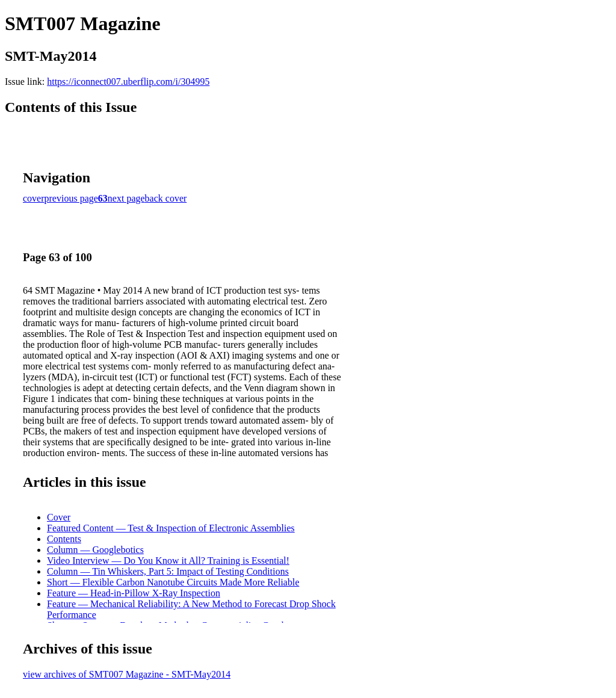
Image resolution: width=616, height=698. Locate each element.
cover (34, 198)
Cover (59, 517)
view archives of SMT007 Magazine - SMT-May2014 (127, 674)
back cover (166, 198)
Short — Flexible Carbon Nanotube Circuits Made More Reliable (173, 582)
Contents (64, 539)
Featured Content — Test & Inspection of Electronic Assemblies (171, 528)
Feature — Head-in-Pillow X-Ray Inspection (134, 593)
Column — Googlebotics (95, 550)
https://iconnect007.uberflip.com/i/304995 (128, 82)
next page (126, 198)
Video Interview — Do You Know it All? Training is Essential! (168, 561)
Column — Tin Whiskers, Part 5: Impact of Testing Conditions (168, 571)
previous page (71, 198)
